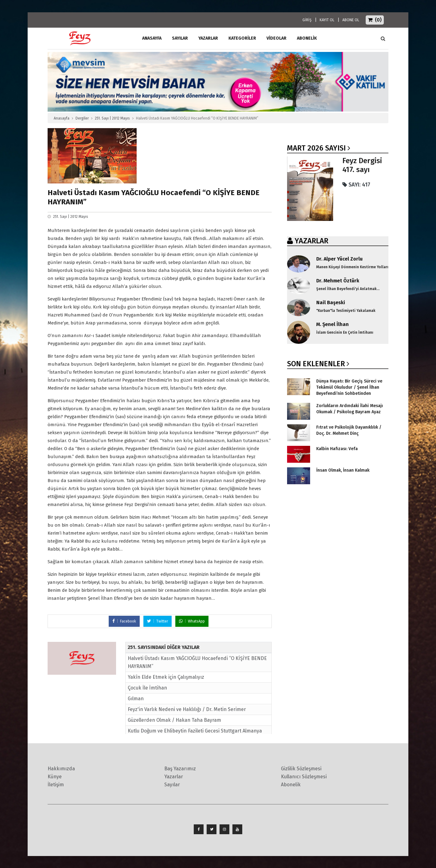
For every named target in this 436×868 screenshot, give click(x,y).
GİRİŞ (307, 20)
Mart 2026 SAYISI (316, 148)
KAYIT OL (327, 20)
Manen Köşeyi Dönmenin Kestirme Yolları (352, 267)
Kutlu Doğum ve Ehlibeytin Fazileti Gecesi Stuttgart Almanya (195, 731)
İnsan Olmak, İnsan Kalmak (343, 470)
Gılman (136, 699)
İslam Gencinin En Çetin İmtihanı (345, 332)
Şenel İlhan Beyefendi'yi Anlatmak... (348, 289)
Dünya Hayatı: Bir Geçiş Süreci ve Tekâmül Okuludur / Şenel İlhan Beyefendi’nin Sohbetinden (349, 387)
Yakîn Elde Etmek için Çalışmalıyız (166, 677)
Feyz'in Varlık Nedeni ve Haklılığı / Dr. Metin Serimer (187, 709)
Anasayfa (62, 118)
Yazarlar (208, 38)
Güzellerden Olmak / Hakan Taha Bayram (174, 720)
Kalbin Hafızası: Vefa (337, 449)
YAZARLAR (311, 241)
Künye (55, 777)
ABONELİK (307, 38)
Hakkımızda (61, 769)
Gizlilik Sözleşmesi (301, 769)
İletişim (56, 785)
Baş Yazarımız (180, 769)
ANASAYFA (152, 38)
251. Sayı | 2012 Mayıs (112, 118)
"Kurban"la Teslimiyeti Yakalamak (346, 311)
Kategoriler (242, 38)
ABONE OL (351, 20)
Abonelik (291, 785)
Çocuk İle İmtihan (147, 688)
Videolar (276, 38)
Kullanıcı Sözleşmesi (304, 777)
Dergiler (82, 118)
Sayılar (180, 38)
